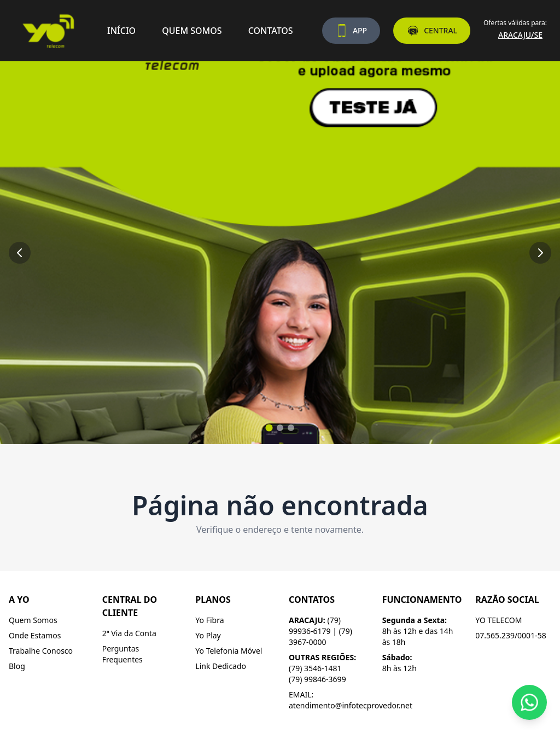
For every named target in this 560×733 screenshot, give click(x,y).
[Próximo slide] (540, 253)
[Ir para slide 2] (280, 428)
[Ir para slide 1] (269, 427)
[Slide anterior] (20, 253)
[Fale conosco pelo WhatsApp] (529, 702)
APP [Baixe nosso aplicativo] (351, 31)
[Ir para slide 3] (291, 428)
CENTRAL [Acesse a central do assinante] (432, 31)
